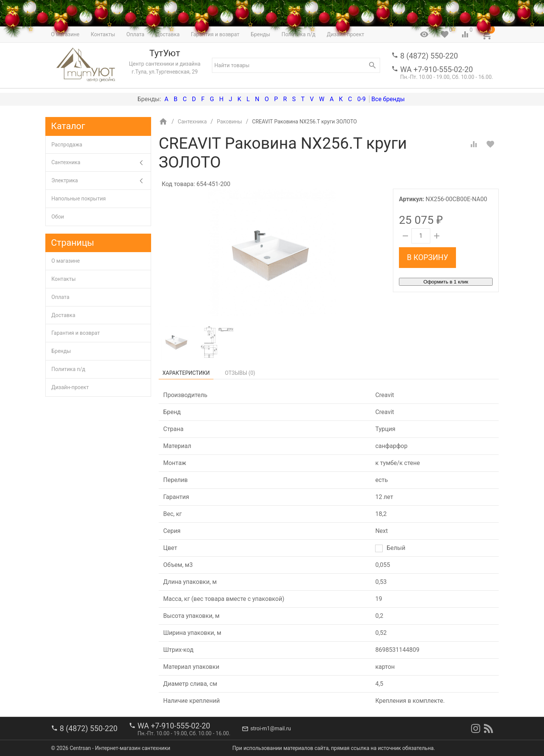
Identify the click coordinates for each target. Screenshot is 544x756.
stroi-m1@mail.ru (271, 728)
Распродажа (67, 145)
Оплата (60, 297)
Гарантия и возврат (76, 333)
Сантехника (101, 162)
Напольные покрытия (79, 199)
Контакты (63, 279)
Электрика (101, 181)
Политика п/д (68, 369)
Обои (58, 217)
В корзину (427, 257)
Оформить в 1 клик (446, 282)
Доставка (63, 315)
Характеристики (186, 373)
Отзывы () (240, 373)
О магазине (66, 261)
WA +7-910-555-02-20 (436, 69)
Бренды (61, 351)
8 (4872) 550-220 (429, 56)
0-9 (362, 99)
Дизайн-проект (70, 387)
